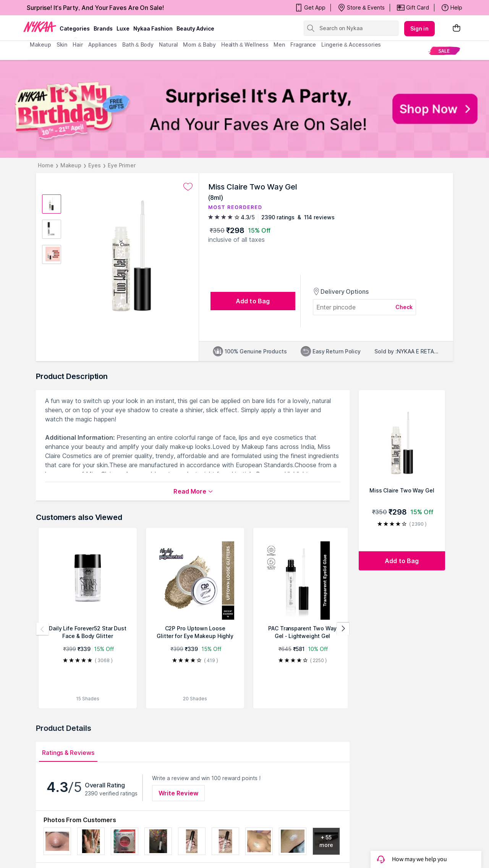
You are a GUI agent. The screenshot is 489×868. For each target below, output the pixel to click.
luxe (123, 28)
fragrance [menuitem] (303, 45)
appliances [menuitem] (103, 45)
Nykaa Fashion (153, 28)
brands (103, 28)
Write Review (178, 793)
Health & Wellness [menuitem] (245, 45)
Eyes (95, 165)
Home (46, 165)
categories (75, 28)
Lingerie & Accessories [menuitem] (351, 45)
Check (404, 307)
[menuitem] (444, 51)
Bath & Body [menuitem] (138, 45)
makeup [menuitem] (40, 45)
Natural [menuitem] (168, 45)
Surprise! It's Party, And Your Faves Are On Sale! (95, 8)
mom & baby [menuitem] (199, 45)
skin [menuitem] (62, 45)
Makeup (71, 165)
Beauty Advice (195, 28)
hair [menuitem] (78, 45)
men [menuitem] (279, 45)
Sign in (419, 28)
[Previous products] (42, 629)
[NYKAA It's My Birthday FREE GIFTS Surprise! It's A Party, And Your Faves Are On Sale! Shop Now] (244, 109)
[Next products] (343, 629)
